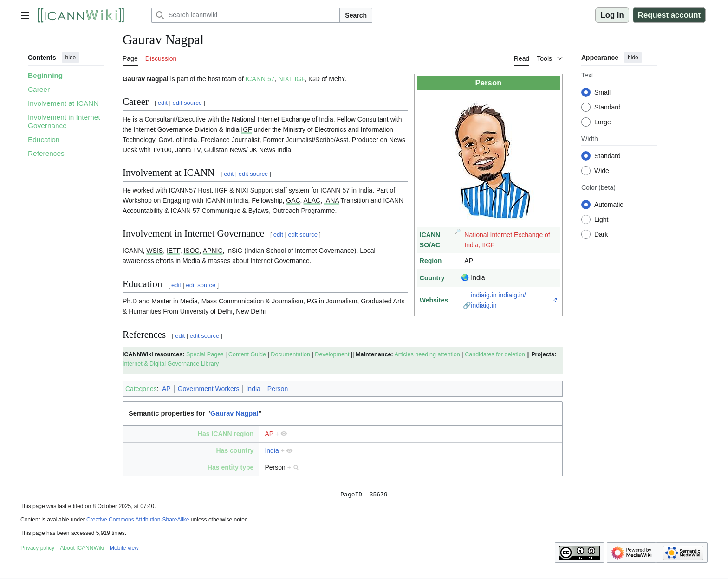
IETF (173, 251)
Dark (601, 234)
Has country (235, 450)
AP (166, 389)
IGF (299, 79)
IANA (331, 200)
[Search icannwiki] (246, 15)
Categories (141, 389)
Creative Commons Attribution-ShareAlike (138, 521)
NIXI (284, 79)
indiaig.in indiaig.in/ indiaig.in (498, 300)
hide (71, 58)
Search (356, 15)
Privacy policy (37, 549)
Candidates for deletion (495, 354)
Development (332, 354)
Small (602, 92)
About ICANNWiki (82, 549)
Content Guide (247, 354)
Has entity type (231, 467)
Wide (602, 171)
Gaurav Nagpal (234, 413)
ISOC (191, 251)
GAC (293, 200)
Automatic (609, 205)
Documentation (290, 354)
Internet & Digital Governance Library (171, 364)
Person (278, 389)
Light (601, 219)
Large (603, 122)
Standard (608, 107)
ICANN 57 (260, 79)
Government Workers (209, 389)
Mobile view (124, 549)
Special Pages (205, 354)
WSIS (155, 251)
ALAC (312, 200)
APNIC (213, 251)
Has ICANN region (226, 434)
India (253, 389)
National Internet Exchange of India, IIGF (507, 240)
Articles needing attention (427, 354)
